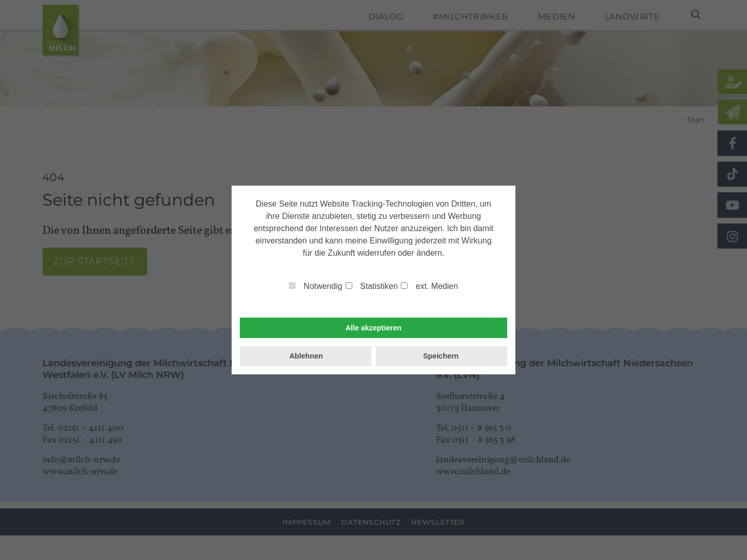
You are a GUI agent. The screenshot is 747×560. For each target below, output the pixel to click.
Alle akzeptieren (374, 328)
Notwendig (315, 286)
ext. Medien (429, 286)
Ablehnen (306, 356)
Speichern (441, 356)
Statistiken (372, 286)
